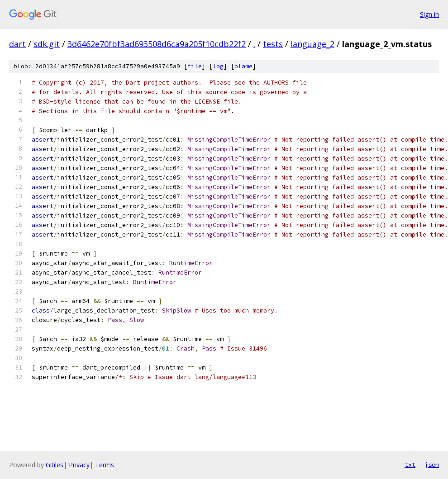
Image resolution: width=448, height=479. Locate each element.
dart (17, 44)
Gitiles (55, 465)
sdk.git (47, 44)
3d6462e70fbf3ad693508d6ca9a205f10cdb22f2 (157, 44)
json (432, 465)
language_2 (312, 44)
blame (243, 66)
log (218, 66)
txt (410, 465)
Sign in (429, 14)
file (195, 66)
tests (273, 44)
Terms (105, 465)
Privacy (79, 465)
